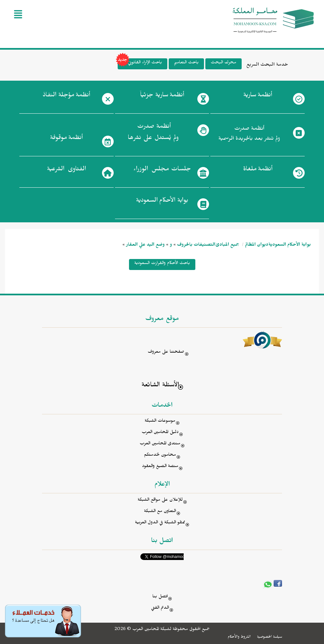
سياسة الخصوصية (269, 637)
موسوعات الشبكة (160, 421)
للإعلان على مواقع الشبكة (160, 500)
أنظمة (258, 96)
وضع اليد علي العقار (145, 245)
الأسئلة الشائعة (160, 386)
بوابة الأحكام (162, 202)
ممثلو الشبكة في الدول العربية (160, 523)
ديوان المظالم (257, 245)
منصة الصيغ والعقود (160, 467)
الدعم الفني (160, 608)
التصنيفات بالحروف (196, 245)
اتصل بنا (160, 597)
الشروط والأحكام (239, 637)
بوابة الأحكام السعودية (289, 245)
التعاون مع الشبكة (160, 512)
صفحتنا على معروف (166, 352)
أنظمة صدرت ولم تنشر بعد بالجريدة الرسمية (249, 134)
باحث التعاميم (186, 63)
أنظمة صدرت (153, 134)
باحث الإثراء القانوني (140, 64)
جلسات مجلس (162, 170)
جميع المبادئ (227, 245)
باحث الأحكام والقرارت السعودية (162, 264)
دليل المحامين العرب (160, 433)
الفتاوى (66, 170)
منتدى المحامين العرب (160, 444)
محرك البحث (223, 63)
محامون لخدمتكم (160, 455)
